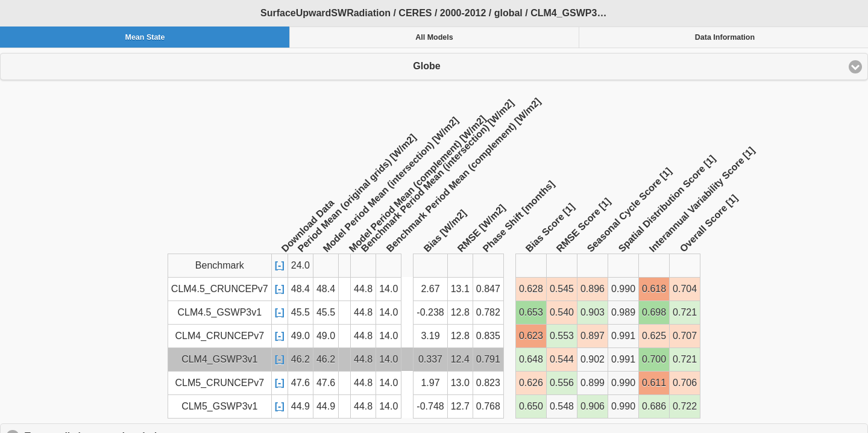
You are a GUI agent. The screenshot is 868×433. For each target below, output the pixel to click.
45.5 (300, 312)
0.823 (488, 383)
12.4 (460, 359)
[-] (280, 265)
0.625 (654, 336)
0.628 (531, 289)
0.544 (562, 359)
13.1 (460, 289)
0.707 (685, 336)
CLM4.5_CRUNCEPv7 (220, 289)
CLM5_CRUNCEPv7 (220, 383)
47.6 (300, 383)
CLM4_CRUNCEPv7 (220, 336)
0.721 (685, 312)
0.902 (593, 359)
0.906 (593, 406)
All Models (434, 37)
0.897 (593, 336)
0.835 (488, 336)
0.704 (685, 289)
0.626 (531, 383)
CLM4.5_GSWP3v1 (219, 312)
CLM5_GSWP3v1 (219, 406)
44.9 (300, 406)
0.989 (623, 312)
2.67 (430, 289)
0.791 (488, 359)
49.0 (300, 336)
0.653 (531, 312)
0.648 (531, 359)
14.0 (388, 289)
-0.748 (430, 406)
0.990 (623, 289)
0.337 (430, 359)
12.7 (460, 406)
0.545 (562, 289)
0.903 (593, 312)
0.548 (562, 406)
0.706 (685, 383)
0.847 (488, 289)
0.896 (593, 289)
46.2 (300, 359)
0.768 (488, 406)
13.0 (460, 383)
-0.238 (430, 312)
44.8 (363, 289)
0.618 (654, 289)
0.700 (654, 359)
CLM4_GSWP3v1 (219, 359)
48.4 (300, 289)
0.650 (531, 406)
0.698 (654, 312)
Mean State (145, 37)
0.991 (623, 336)
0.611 (654, 383)
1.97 (430, 383)
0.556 (562, 383)
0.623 (531, 336)
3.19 (430, 336)
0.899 (593, 383)
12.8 (460, 312)
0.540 (562, 312)
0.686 (654, 406)
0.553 (562, 336)
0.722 (685, 406)
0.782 (488, 312)
